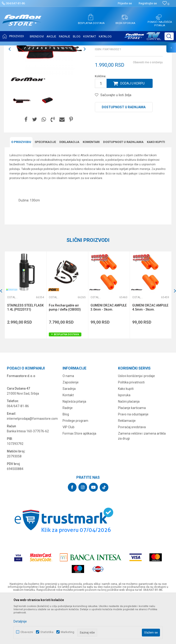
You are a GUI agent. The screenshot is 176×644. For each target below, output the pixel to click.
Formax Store (13, 48)
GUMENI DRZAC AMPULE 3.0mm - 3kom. (109, 353)
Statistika (47, 632)
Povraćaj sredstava (132, 472)
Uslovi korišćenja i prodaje (136, 421)
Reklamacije (127, 466)
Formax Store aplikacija (79, 479)
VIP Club (69, 472)
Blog (66, 460)
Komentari (91, 187)
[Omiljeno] (166, 4)
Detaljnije (20, 621)
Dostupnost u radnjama (124, 153)
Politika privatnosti (131, 428)
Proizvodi (31, 48)
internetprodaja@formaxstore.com (32, 464)
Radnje (68, 453)
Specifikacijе (45, 187)
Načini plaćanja (129, 447)
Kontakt (68, 441)
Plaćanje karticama (132, 453)
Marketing (67, 632)
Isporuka (124, 441)
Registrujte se (148, 3)
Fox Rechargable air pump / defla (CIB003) (65, 353)
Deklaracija (69, 187)
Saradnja (69, 434)
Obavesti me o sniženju (148, 108)
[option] (47, 94)
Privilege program (75, 466)
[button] (169, 36)
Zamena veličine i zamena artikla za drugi (142, 481)
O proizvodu (21, 187)
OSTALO (45, 48)
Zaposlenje (71, 428)
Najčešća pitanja (74, 447)
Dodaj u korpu (132, 129)
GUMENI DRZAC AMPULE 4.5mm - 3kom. (150, 353)
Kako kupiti (156, 187)
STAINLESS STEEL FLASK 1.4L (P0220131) (25, 353)
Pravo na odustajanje (133, 460)
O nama (68, 421)
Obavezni (27, 632)
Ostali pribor (61, 48)
